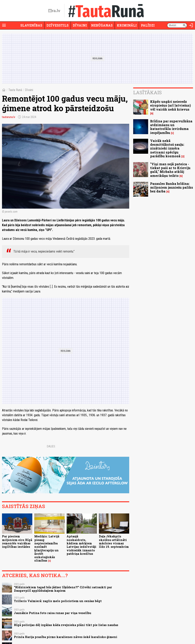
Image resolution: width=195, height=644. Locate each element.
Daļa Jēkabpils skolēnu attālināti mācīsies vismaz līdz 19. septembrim (114, 541)
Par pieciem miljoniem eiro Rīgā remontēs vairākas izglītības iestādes (17, 541)
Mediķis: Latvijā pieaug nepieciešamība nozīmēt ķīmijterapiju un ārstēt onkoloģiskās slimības (47, 548)
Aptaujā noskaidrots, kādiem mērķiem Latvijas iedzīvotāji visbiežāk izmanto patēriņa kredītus (81, 545)
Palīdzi (148, 25)
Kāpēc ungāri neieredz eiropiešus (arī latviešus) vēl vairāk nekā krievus (170, 105)
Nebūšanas (102, 25)
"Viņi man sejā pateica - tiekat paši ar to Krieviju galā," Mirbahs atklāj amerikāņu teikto (170, 170)
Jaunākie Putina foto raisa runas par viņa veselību (53, 613)
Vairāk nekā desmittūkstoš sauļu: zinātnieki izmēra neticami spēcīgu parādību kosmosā (167, 148)
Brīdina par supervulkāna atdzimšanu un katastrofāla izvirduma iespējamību (171, 127)
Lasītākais (147, 92)
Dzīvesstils (58, 25)
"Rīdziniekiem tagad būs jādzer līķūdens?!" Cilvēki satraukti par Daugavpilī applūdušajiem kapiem (63, 589)
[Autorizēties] (191, 25)
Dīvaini (80, 25)
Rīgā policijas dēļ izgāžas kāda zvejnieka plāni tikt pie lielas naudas (66, 625)
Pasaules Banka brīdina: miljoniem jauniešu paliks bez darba (172, 187)
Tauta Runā (15, 90)
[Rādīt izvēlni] (4, 25)
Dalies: (51, 446)
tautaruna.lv (9, 117)
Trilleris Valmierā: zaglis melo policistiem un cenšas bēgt (58, 601)
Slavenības (31, 25)
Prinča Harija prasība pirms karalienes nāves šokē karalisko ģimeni (66, 637)
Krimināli (127, 25)
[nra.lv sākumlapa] (54, 11)
